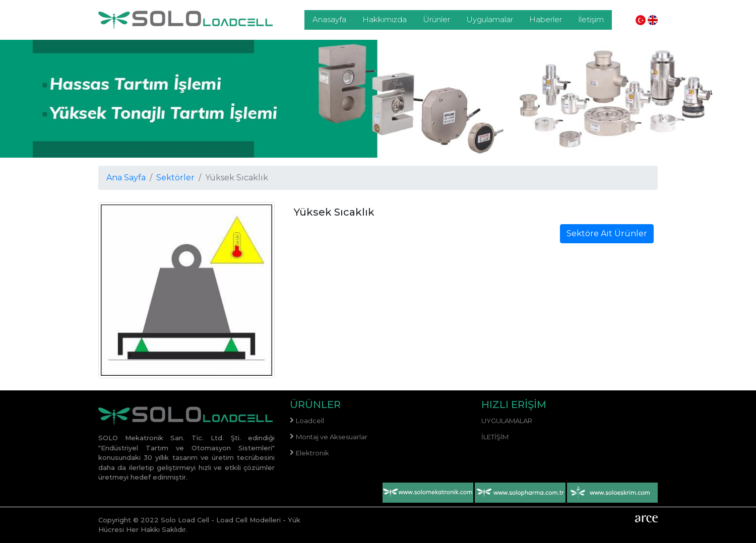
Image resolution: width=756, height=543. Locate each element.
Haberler (546, 19)
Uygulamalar (490, 19)
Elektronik (312, 453)
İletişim (591, 19)
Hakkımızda (385, 19)
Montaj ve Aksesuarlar (332, 437)
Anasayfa (329, 19)
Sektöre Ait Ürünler (607, 233)
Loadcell (310, 421)
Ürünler (436, 19)
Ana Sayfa (126, 178)
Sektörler (175, 178)
